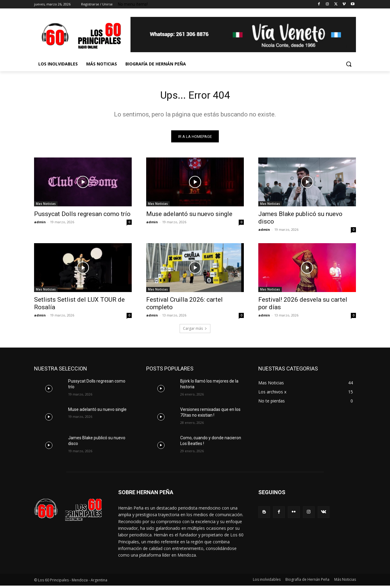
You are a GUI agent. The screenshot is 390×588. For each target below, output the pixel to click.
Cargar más (195, 331)
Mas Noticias (46, 206)
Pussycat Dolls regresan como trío (82, 216)
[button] (349, 64)
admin (40, 224)
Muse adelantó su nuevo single (189, 216)
